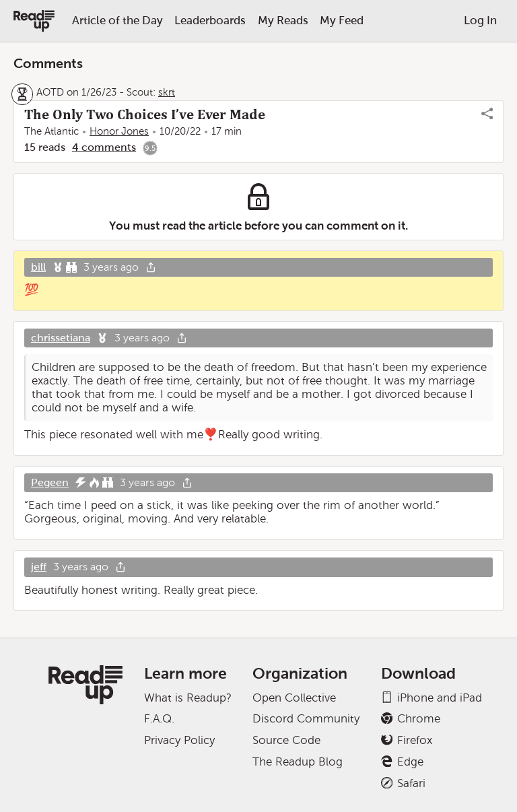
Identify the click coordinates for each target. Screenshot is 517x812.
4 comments (104, 147)
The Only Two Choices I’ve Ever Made (145, 114)
